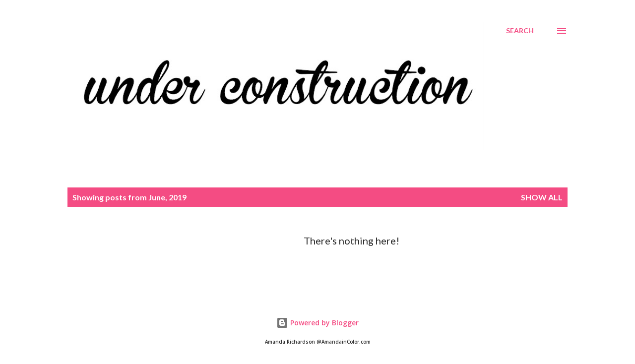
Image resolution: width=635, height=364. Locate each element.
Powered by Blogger (317, 323)
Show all (542, 197)
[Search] (520, 31)
